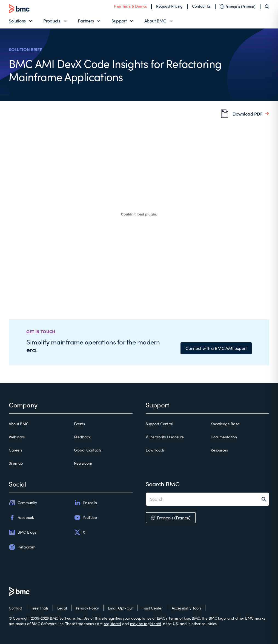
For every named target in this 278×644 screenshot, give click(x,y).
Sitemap (16, 463)
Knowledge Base (225, 424)
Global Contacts (88, 450)
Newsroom (83, 463)
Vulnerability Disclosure (165, 437)
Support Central (159, 424)
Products (52, 21)
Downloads (155, 450)
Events (79, 424)
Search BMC (163, 484)
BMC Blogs (22, 532)
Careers (15, 450)
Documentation (224, 437)
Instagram (22, 547)
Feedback (82, 437)
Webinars (17, 437)
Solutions (17, 21)
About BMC (155, 21)
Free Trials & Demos (130, 6)
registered (112, 624)
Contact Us (201, 6)
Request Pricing (169, 6)
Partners (86, 21)
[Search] (267, 7)
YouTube (85, 517)
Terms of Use (179, 618)
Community (23, 503)
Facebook (21, 517)
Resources (219, 450)
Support (119, 21)
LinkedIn (85, 503)
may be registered (146, 624)
